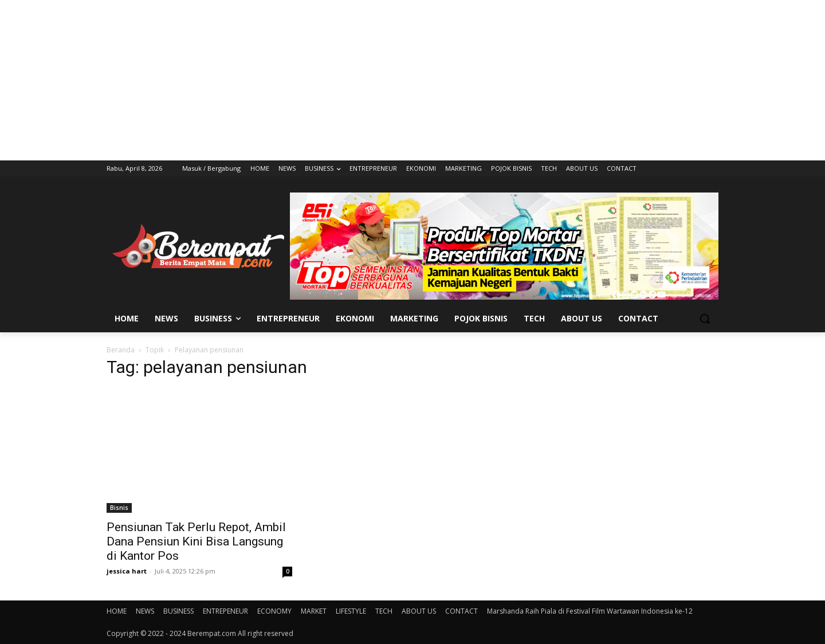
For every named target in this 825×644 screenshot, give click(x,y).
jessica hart (127, 571)
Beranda (121, 350)
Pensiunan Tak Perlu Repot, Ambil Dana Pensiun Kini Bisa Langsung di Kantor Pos (196, 541)
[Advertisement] (412, 80)
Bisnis (119, 508)
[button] (705, 319)
